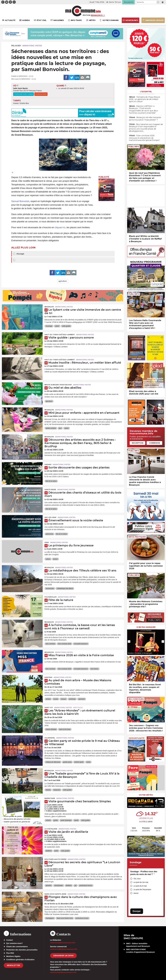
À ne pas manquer (146, 627)
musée (56, 699)
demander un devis (63, 956)
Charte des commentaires (17, 947)
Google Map (41, 94)
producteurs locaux (86, 886)
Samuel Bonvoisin (20, 201)
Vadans (48, 464)
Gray (47, 542)
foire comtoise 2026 (65, 644)
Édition (87, 15)
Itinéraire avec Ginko (24, 94)
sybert (57, 326)
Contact (10, 940)
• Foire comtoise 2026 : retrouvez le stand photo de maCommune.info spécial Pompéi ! (144, 138)
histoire (48, 790)
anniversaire (50, 589)
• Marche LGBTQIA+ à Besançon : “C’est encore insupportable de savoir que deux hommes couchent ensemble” (143, 110)
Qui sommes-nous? (14, 943)
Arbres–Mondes (51, 729)
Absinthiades (59, 886)
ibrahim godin (79, 762)
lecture (55, 559)
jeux (60, 428)
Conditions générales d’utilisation (20, 960)
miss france (94, 669)
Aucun (136, 893)
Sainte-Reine (50, 490)
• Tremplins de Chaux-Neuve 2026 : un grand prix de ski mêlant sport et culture (144, 99)
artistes (48, 699)
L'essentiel (146, 92)
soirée (88, 762)
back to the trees (65, 729)
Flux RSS (10, 953)
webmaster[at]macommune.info (63, 972)
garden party (67, 762)
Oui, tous (137, 879)
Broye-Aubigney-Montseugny (58, 385)
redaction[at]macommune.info (63, 943)
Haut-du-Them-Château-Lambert (60, 335)
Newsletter (13, 965)
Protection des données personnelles (22, 950)
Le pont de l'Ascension (142, 890)
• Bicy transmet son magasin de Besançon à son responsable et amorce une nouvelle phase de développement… (146, 128)
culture (48, 559)
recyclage (49, 326)
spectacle (82, 699)
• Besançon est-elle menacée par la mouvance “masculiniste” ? (145, 119)
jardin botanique (66, 820)
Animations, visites (32, 46)
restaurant (57, 790)
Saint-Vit (49, 707)
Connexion (154, 443)
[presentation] (129, 642)
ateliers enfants (51, 428)
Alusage (19, 254)
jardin (56, 851)
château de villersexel (53, 762)
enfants (48, 820)
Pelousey (16, 46)
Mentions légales (13, 956)
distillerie (49, 851)
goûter (56, 820)
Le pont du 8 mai (140, 886)
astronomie (49, 534)
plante (76, 820)
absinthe (49, 886)
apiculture (49, 401)
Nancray (48, 677)
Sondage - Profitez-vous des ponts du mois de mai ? (144, 873)
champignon (50, 918)
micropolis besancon (81, 644)
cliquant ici (60, 227)
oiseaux (63, 699)
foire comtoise (50, 644)
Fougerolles (51, 597)
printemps (72, 699)
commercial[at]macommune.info (64, 949)
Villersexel (50, 738)
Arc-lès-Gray (50, 517)
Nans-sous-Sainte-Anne (55, 894)
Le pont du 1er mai (141, 882)
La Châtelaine (51, 829)
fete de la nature (51, 481)
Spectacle (78, 707)
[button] (158, 2)
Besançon (49, 307)
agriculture (63, 281)
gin (75, 886)
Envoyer (137, 911)
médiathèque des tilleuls (65, 589)
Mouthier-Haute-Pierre (55, 859)
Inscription (138, 443)
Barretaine (50, 798)
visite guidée (66, 326)
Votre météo (146, 795)
